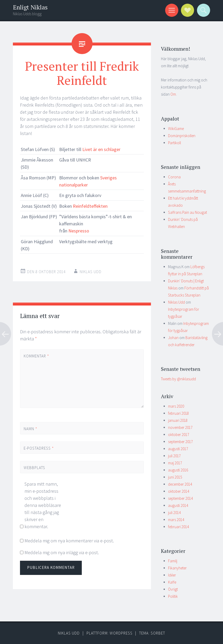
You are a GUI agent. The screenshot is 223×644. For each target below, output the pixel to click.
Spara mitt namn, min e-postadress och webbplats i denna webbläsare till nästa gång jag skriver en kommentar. (43, 505)
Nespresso (79, 231)
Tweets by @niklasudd (178, 379)
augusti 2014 (178, 505)
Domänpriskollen (182, 136)
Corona (174, 177)
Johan (173, 338)
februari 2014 (178, 527)
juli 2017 (174, 456)
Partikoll (174, 143)
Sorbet (158, 633)
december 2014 (180, 484)
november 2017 (180, 427)
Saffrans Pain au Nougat (187, 212)
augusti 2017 (178, 449)
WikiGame (176, 129)
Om (173, 94)
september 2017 (180, 442)
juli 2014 (174, 513)
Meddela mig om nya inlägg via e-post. (62, 552)
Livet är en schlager (101, 149)
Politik (173, 596)
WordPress (121, 633)
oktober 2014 (179, 491)
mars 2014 (176, 520)
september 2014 (180, 498)
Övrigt (173, 589)
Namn (31, 429)
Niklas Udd (91, 272)
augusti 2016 (178, 470)
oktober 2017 (179, 435)
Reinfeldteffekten (90, 206)
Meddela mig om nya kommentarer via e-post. (69, 541)
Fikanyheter (177, 568)
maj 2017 (175, 463)
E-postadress (39, 448)
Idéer (172, 575)
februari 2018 (178, 413)
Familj (173, 561)
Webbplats (34, 468)
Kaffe (172, 582)
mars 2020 (176, 406)
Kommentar (36, 356)
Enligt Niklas (30, 7)
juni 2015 (175, 477)
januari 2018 (178, 420)
